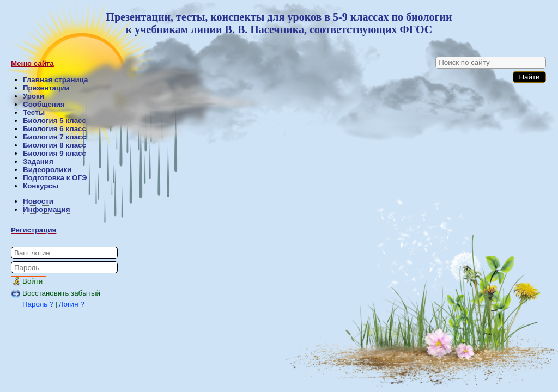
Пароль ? (38, 304)
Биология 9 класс (54, 153)
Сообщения (44, 104)
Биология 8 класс (54, 145)
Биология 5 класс (54, 121)
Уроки (34, 96)
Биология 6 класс (54, 129)
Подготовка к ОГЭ (55, 178)
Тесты (34, 112)
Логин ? (72, 304)
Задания (38, 161)
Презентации (46, 88)
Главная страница (55, 80)
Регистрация (34, 230)
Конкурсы (41, 186)
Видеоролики (47, 170)
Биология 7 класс (54, 137)
